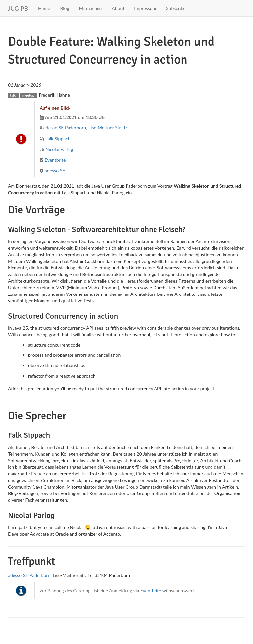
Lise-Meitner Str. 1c (108, 128)
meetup (28, 95)
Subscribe (176, 8)
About (118, 8)
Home (44, 8)
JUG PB (18, 8)
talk (13, 95)
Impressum (145, 8)
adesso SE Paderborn (65, 128)
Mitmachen (90, 8)
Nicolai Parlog (59, 149)
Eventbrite (55, 160)
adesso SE (55, 170)
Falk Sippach (58, 139)
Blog (64, 8)
